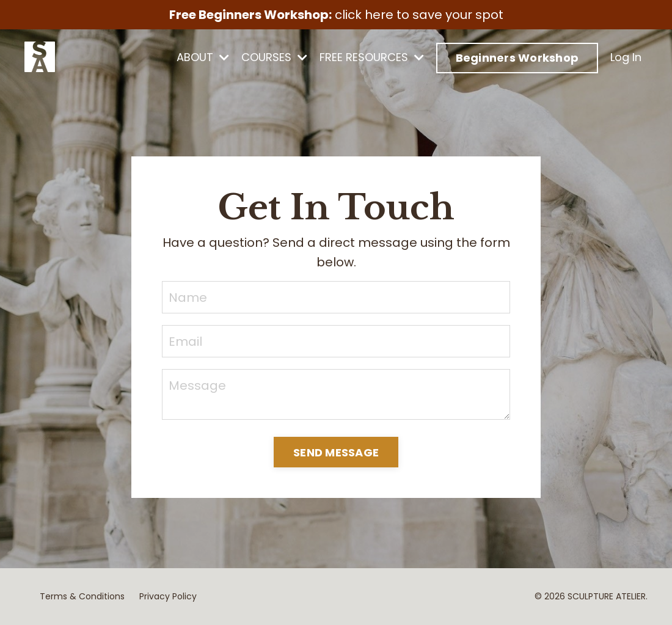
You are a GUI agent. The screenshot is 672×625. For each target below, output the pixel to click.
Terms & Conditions (82, 596)
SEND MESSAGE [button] (336, 452)
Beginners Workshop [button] (517, 58)
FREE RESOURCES (372, 57)
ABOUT (203, 57)
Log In (626, 57)
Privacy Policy (168, 596)
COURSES (274, 57)
